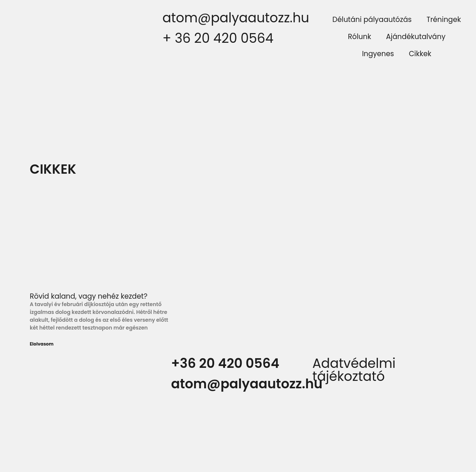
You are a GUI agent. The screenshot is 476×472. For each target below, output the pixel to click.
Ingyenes (378, 54)
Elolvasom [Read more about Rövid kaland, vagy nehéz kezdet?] (42, 344)
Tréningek (444, 20)
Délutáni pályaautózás (372, 20)
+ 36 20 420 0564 (218, 38)
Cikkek (420, 54)
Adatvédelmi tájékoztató (354, 370)
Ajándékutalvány (416, 37)
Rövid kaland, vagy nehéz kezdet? (89, 296)
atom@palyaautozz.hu (236, 18)
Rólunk (359, 37)
